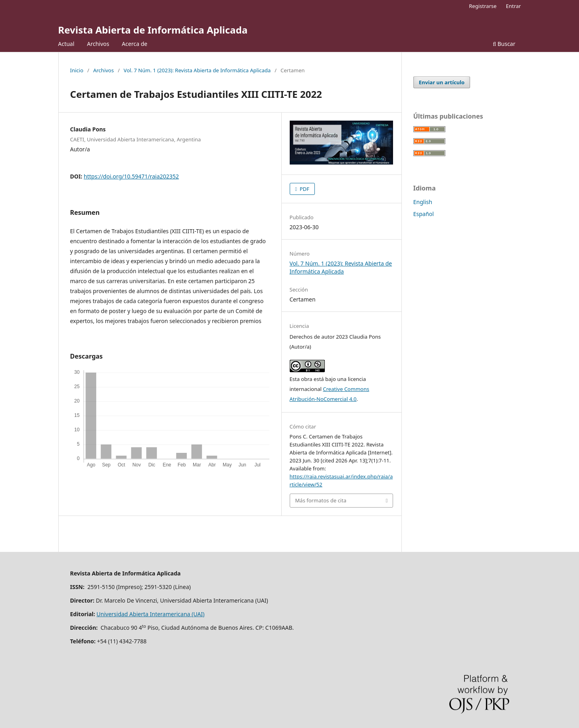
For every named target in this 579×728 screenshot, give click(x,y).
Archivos (98, 44)
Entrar (514, 6)
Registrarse (483, 6)
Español (424, 214)
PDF (304, 189)
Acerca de (134, 44)
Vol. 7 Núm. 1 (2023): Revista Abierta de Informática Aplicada (197, 70)
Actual (66, 44)
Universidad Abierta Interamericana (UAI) (151, 614)
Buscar (504, 44)
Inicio (77, 70)
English (423, 202)
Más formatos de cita (321, 500)
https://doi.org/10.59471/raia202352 (131, 176)
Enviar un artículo (442, 82)
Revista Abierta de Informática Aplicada (153, 30)
